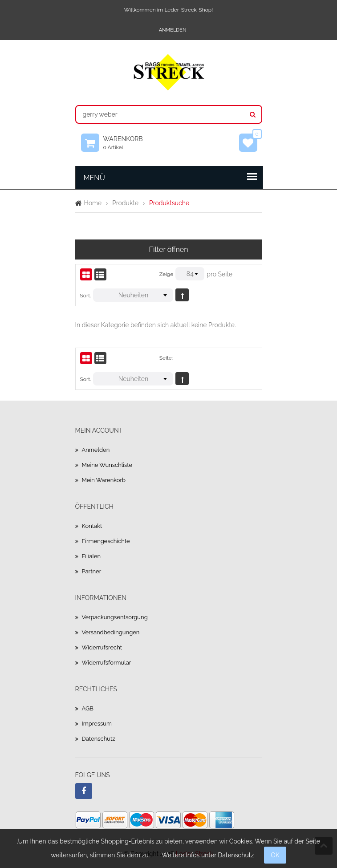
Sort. (86, 296)
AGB (88, 708)
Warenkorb (127, 143)
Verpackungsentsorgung (115, 617)
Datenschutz (99, 739)
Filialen (91, 556)
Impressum (97, 724)
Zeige (166, 274)
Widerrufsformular (107, 663)
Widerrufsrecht (102, 647)
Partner (92, 571)
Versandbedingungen (111, 632)
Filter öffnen (169, 249)
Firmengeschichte (106, 541)
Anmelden (173, 30)
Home (93, 203)
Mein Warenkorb (104, 480)
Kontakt (92, 526)
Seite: (166, 358)
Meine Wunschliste (107, 465)
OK (275, 855)
